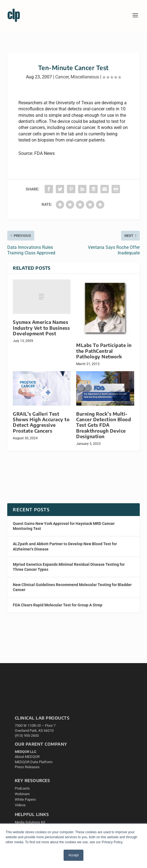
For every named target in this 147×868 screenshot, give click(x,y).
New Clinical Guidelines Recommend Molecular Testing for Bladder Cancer (72, 587)
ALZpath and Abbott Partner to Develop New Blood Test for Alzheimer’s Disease (65, 546)
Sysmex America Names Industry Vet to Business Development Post (41, 328)
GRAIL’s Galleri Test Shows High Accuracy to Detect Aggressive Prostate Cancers (41, 422)
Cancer (62, 77)
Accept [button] (73, 855)
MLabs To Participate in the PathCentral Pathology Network (104, 351)
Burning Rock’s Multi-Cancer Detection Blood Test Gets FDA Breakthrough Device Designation (103, 425)
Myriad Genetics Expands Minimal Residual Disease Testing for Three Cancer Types (69, 567)
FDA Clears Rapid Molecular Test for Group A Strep (58, 605)
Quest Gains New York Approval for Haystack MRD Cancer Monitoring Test (64, 526)
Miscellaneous (85, 77)
